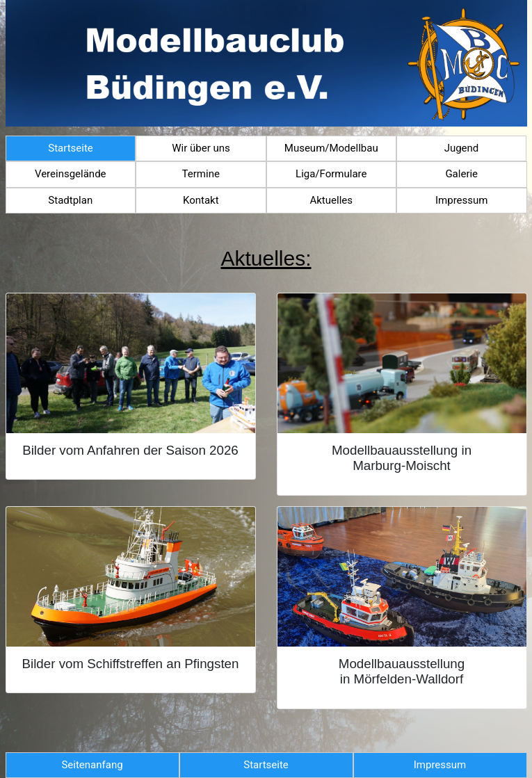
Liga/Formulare (331, 174)
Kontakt (201, 200)
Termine (201, 174)
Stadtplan (70, 200)
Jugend (462, 148)
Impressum (461, 200)
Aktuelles (331, 200)
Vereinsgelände (71, 174)
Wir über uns (201, 148)
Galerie (461, 174)
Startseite (71, 148)
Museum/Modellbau (331, 148)
